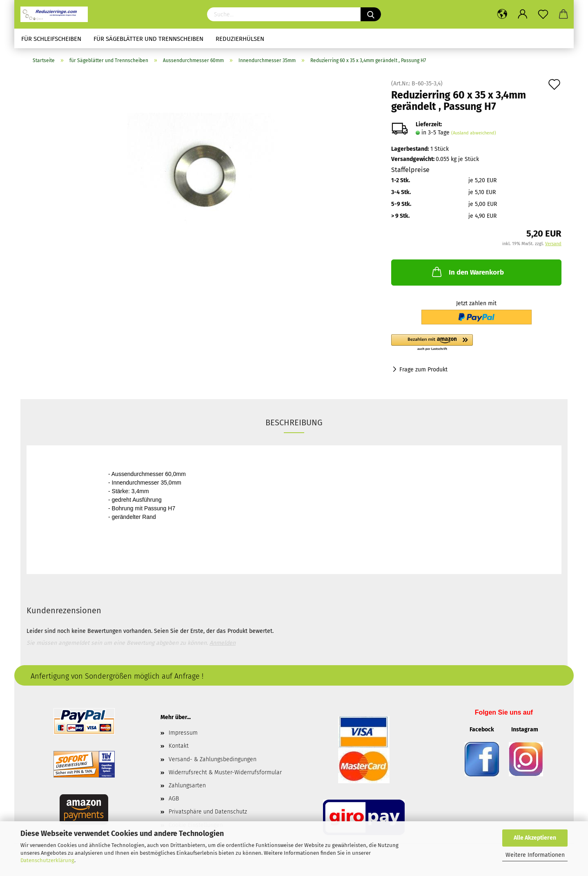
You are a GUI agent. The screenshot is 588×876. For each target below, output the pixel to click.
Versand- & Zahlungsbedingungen (213, 759)
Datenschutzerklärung (47, 860)
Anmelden (223, 643)
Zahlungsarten (187, 785)
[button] (476, 343)
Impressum (183, 733)
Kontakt (179, 746)
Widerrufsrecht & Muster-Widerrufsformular (225, 772)
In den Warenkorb (467, 272)
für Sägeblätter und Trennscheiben (148, 39)
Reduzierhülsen (240, 39)
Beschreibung (294, 422)
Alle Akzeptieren (535, 838)
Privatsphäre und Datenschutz (208, 812)
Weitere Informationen (535, 855)
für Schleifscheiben (51, 39)
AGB (174, 799)
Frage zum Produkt (423, 370)
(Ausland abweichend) (474, 133)
